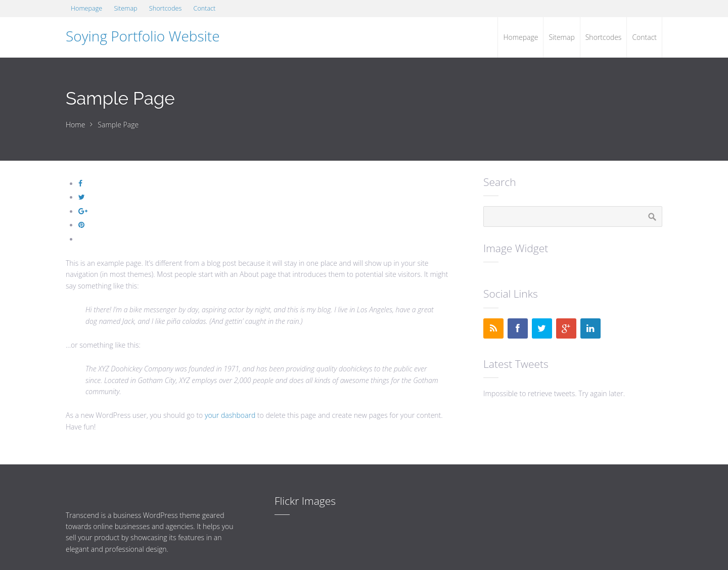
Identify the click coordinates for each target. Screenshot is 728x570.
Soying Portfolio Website (143, 36)
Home (75, 125)
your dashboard (230, 415)
